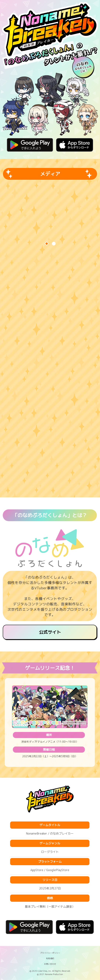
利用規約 (50, 958)
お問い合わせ (50, 964)
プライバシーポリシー (50, 953)
